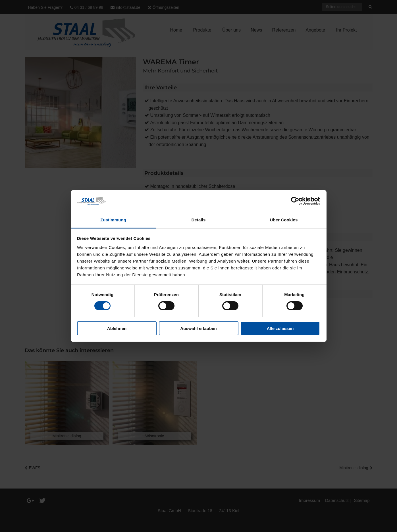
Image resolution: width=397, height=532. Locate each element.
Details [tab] (199, 220)
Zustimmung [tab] (113, 220)
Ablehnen (117, 328)
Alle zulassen (280, 328)
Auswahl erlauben (198, 328)
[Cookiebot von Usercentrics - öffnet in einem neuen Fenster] (295, 201)
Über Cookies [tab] (284, 220)
